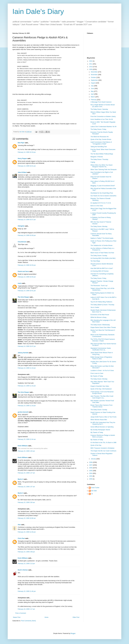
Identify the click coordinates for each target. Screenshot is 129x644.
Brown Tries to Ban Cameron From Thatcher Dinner (101, 406)
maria (20, 283)
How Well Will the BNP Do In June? (102, 268)
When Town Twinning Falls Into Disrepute (104, 170)
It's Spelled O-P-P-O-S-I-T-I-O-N (101, 203)
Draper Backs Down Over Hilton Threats (103, 327)
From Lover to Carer (97, 373)
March (93, 97)
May (92, 91)
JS (92, 494)
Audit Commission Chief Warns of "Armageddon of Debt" (101, 143)
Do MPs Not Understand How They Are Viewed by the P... (103, 423)
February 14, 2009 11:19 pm (27, 406)
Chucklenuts (22, 242)
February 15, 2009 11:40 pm (27, 591)
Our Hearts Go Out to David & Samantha (103, 196)
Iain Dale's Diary (38, 11)
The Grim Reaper (23, 297)
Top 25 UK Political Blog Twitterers (101, 302)
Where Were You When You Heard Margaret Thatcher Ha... (101, 166)
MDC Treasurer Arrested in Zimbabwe (102, 448)
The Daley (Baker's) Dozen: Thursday (102, 305)
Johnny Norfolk (23, 353)
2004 (91, 473)
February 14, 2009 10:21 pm (27, 166)
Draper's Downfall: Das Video (100, 386)
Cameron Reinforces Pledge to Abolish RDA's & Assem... (103, 436)
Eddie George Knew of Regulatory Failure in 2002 (101, 358)
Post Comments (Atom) (28, 621)
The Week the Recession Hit (100, 137)
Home (47, 617)
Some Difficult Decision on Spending (102, 427)
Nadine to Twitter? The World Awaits (102, 238)
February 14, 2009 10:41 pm (27, 291)
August (93, 83)
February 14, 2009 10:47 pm (27, 346)
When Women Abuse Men (99, 420)
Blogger (73, 633)
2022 (91, 61)
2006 (91, 468)
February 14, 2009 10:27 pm (27, 220)
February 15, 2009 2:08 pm (26, 552)
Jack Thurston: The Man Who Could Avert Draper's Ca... (102, 397)
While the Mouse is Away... (99, 317)
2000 (91, 479)
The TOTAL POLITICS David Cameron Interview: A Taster (103, 340)
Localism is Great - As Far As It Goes (102, 371)
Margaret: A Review (97, 157)
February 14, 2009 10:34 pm (27, 277)
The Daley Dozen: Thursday (99, 159)
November (94, 75)
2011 (91, 64)
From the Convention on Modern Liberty (103, 117)
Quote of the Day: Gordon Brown (101, 139)
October (94, 77)
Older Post (76, 617)
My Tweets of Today (97, 376)
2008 (91, 462)
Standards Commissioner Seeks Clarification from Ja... (101, 349)
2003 (91, 476)
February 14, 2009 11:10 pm (27, 368)
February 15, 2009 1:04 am (26, 451)
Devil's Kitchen (23, 570)
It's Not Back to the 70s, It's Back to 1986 (103, 443)
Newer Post (17, 617)
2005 (91, 471)
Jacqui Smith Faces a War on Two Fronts (103, 417)
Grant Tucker (95, 488)
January (94, 459)
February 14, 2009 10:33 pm (27, 265)
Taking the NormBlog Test (99, 147)
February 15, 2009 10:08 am (27, 518)
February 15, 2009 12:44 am (27, 439)
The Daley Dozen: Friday (98, 129)
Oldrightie (21, 226)
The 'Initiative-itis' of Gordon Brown (101, 245)
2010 (91, 67)
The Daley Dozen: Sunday (99, 256)
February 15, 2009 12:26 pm (27, 532)
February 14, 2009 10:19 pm (27, 152)
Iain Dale (94, 491)
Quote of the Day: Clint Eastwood (101, 389)
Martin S (21, 479)
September (95, 80)
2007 (91, 465)
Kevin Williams (23, 446)
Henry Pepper (22, 159)
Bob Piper (21, 143)
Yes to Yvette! (95, 307)
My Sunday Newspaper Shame (100, 430)
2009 (91, 69)
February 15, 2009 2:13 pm (26, 564)
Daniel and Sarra (23, 271)
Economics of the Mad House (100, 315)
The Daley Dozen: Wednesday (100, 325)
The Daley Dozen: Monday (99, 226)
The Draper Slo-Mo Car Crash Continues (103, 451)
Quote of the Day (96, 445)
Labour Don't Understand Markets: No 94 (103, 127)
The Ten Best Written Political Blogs (102, 154)
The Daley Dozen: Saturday (99, 109)
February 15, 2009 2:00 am (26, 502)
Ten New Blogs (95, 261)
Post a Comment (21, 613)
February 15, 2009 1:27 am (26, 473)
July (92, 86)
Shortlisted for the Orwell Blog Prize (102, 193)
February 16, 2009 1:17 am (26, 609)
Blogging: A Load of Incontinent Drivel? (103, 186)
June (93, 89)
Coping (93, 162)
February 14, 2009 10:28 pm (27, 235)
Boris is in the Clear (97, 206)
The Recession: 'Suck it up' (99, 286)
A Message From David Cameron (101, 102)
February (94, 100)
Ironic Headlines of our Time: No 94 (102, 119)
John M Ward (22, 172)
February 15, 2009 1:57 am (26, 487)
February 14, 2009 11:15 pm (27, 386)
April (92, 94)
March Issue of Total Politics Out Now (102, 253)
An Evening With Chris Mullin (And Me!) (103, 258)
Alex (19, 525)
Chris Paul (21, 538)
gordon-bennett (23, 412)
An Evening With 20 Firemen (100, 271)
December (94, 72)
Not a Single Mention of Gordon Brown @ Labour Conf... (103, 106)
